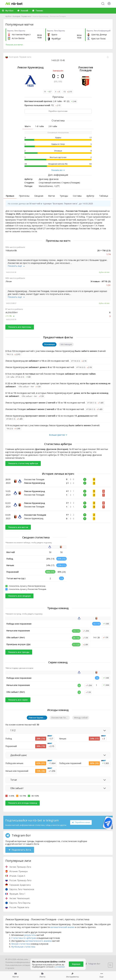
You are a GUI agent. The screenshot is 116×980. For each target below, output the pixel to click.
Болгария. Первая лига (22, 16)
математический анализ (62, 927)
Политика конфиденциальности (20, 962)
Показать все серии (18, 700)
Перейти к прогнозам (58, 111)
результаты (30, 935)
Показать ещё (16, 266)
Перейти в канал (81, 822)
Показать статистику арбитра (23, 463)
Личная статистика (21, 944)
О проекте (10, 968)
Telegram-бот (92, 964)
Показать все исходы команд (23, 803)
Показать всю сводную (20, 596)
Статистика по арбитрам (24, 938)
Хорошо (76, 964)
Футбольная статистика (23, 947)
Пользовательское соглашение (19, 965)
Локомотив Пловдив (86, 69)
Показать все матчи (18, 527)
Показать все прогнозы (20, 327)
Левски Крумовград (30, 67)
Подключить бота (20, 850)
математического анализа (38, 941)
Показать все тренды (19, 652)
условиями (60, 967)
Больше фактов (58, 435)
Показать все (58, 170)
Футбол (8, 16)
